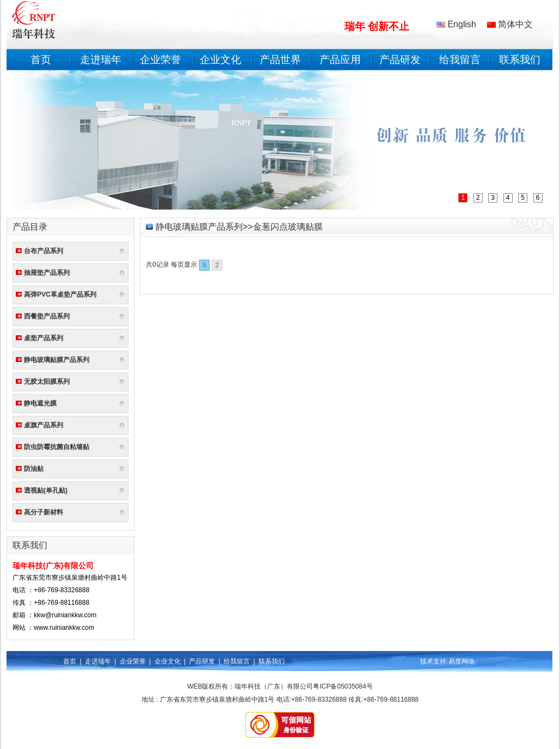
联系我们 (520, 60)
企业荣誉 (161, 60)
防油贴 (34, 469)
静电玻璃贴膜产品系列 (57, 360)
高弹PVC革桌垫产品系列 (60, 294)
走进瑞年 (101, 60)
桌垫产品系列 (44, 338)
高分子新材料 (44, 512)
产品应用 (340, 60)
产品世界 (280, 60)
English (456, 24)
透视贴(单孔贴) (46, 490)
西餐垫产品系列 (47, 316)
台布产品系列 (44, 251)
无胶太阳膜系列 (47, 382)
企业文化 (220, 60)
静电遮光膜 (40, 403)
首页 (41, 60)
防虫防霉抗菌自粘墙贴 (57, 447)
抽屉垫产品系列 (47, 273)
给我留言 (460, 60)
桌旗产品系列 (44, 425)
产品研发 (400, 60)
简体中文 (510, 24)
